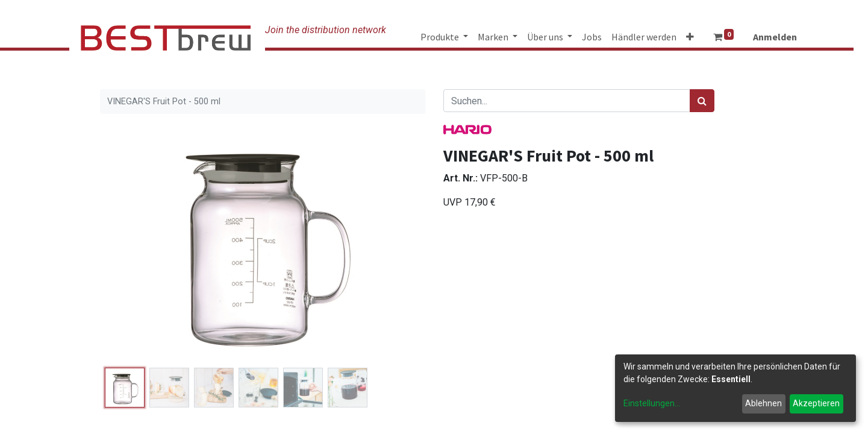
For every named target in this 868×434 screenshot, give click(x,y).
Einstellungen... (652, 403)
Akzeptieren (816, 403)
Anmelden (775, 37)
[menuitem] (592, 37)
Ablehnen (763, 403)
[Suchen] (702, 101)
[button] (690, 37)
